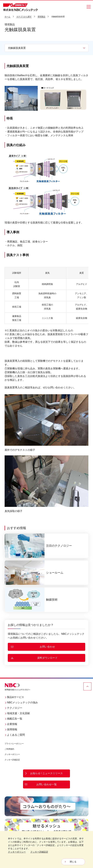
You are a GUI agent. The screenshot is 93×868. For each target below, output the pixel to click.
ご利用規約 (9, 749)
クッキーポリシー (12, 754)
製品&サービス (14, 697)
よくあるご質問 (15, 735)
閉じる (73, 862)
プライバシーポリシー (14, 744)
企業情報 (11, 724)
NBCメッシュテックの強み (21, 702)
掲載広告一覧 (13, 719)
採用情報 (11, 729)
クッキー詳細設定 (12, 760)
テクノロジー (13, 708)
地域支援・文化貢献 (17, 713)
